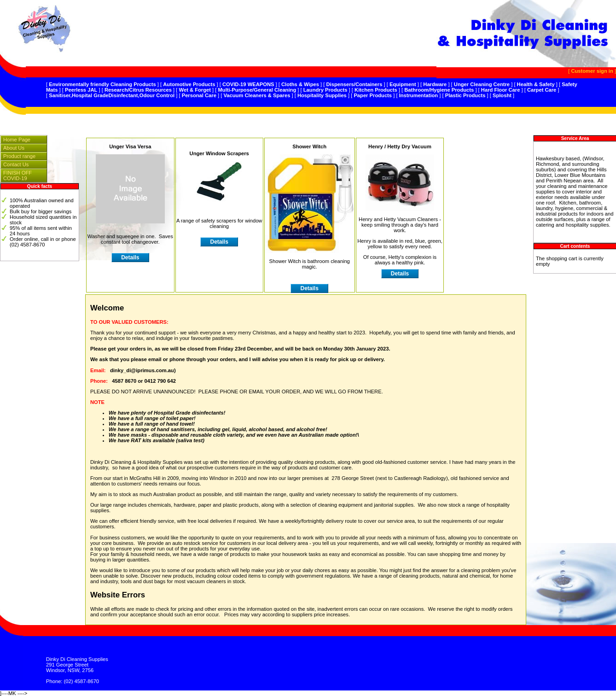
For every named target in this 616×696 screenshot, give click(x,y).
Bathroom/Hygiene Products (439, 90)
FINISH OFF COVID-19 (17, 175)
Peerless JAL (81, 90)
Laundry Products (325, 90)
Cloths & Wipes (300, 84)
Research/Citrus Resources (138, 90)
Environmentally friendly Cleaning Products (102, 84)
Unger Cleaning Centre (482, 84)
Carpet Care (542, 90)
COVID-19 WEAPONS (248, 84)
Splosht (502, 95)
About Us (14, 148)
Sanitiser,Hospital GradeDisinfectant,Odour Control (112, 95)
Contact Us (16, 164)
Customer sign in (592, 71)
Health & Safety (536, 84)
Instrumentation (419, 95)
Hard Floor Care (501, 90)
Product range (19, 156)
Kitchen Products (376, 90)
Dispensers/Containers (354, 84)
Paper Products (373, 95)
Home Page (17, 140)
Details (219, 242)
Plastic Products (465, 95)
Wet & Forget (195, 90)
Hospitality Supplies (322, 95)
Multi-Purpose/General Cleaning (257, 90)
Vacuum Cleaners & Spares (257, 95)
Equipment (403, 84)
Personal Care (199, 95)
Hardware (435, 84)
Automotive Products (189, 84)
